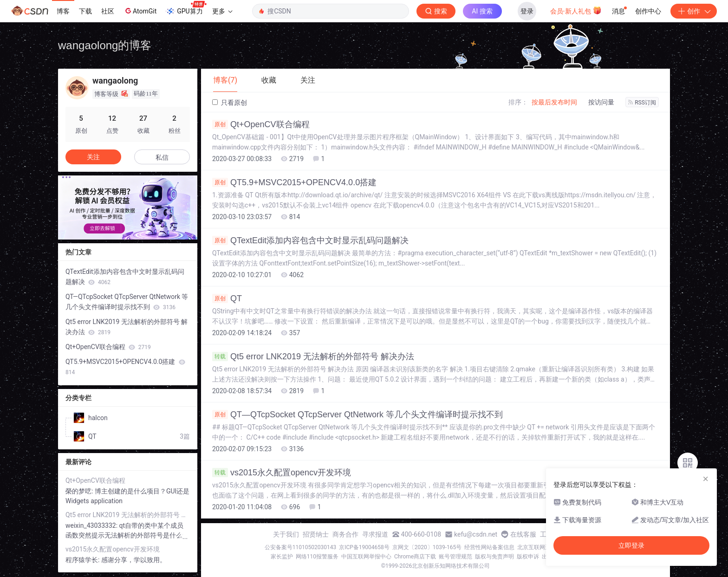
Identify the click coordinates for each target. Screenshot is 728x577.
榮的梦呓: (80, 491)
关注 (93, 157)
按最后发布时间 (554, 102)
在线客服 (523, 534)
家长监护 (282, 557)
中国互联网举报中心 (366, 557)
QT (227, 298)
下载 (85, 11)
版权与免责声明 (494, 557)
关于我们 (286, 534)
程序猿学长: (83, 560)
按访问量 (601, 102)
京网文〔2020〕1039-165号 (427, 547)
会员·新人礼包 (576, 10)
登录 (527, 11)
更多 (222, 11)
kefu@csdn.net (476, 534)
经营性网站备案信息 (489, 547)
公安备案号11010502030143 (300, 547)
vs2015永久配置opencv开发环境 (282, 473)
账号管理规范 (455, 557)
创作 (694, 11)
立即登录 (631, 545)
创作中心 (648, 11)
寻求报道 (375, 534)
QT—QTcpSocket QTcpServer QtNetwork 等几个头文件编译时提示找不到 (357, 415)
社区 (108, 11)
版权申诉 (528, 557)
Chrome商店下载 (415, 557)
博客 (63, 11)
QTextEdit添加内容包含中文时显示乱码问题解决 (310, 240)
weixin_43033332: (92, 525)
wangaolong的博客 (105, 45)
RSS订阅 (642, 103)
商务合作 (345, 534)
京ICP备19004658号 (364, 547)
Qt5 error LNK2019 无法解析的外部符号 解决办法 (313, 357)
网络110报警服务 (317, 557)
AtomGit (140, 11)
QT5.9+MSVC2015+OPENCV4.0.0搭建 (294, 182)
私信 (162, 157)
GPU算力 (186, 8)
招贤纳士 (316, 534)
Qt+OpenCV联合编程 (261, 124)
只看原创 (230, 103)
